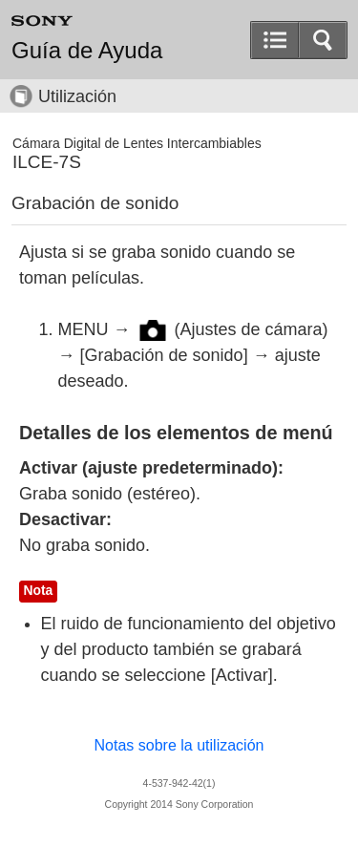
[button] (323, 40)
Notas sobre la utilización (179, 745)
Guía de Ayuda (87, 51)
